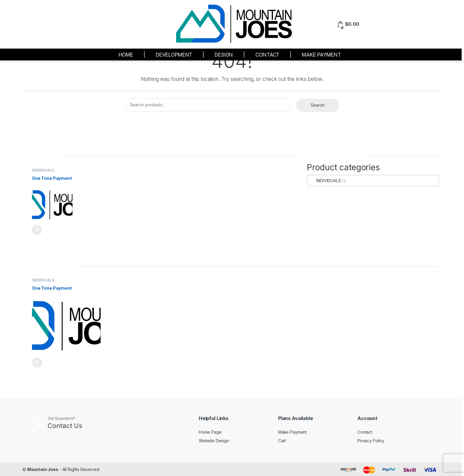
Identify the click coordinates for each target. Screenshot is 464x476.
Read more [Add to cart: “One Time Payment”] (37, 230)
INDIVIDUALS (43, 170)
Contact (365, 432)
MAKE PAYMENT (321, 55)
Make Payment (292, 432)
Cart (282, 441)
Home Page (210, 432)
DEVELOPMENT (174, 55)
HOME (126, 55)
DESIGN (224, 55)
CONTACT (267, 55)
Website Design (214, 441)
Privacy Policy (371, 441)
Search (318, 105)
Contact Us (65, 426)
